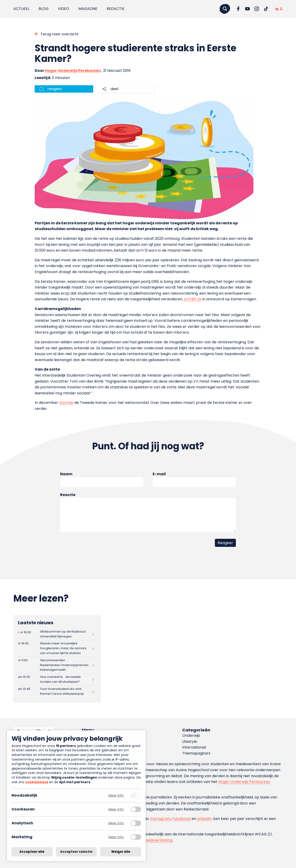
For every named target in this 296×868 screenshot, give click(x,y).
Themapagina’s (196, 753)
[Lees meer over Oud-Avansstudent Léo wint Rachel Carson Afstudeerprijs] (57, 691)
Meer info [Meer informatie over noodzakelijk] (116, 796)
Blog (44, 9)
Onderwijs (191, 736)
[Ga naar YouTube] (247, 9)
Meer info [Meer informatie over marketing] (116, 837)
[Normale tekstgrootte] (277, 9)
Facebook (181, 819)
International (194, 747)
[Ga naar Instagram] (257, 9)
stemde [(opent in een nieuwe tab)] (66, 403)
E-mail (159, 474)
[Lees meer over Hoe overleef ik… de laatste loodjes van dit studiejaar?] (57, 680)
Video (63, 9)
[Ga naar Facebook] (238, 9)
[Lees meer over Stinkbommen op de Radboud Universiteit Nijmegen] (57, 634)
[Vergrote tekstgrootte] (281, 9)
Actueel (21, 9)
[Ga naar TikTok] (266, 9)
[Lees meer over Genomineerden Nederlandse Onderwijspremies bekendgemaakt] (57, 665)
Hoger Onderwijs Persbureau (73, 71)
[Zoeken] (225, 9)
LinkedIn (204, 819)
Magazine (88, 9)
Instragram (160, 819)
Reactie (68, 495)
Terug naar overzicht (60, 34)
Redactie (116, 9)
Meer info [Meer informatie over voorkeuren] (116, 809)
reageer (55, 89)
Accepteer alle (32, 852)
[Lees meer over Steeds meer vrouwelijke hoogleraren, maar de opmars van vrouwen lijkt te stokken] (57, 648)
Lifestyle (190, 742)
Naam (66, 474)
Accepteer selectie (76, 852)
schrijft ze (193, 299)
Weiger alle (121, 852)
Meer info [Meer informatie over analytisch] (116, 823)
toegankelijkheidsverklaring (147, 840)
